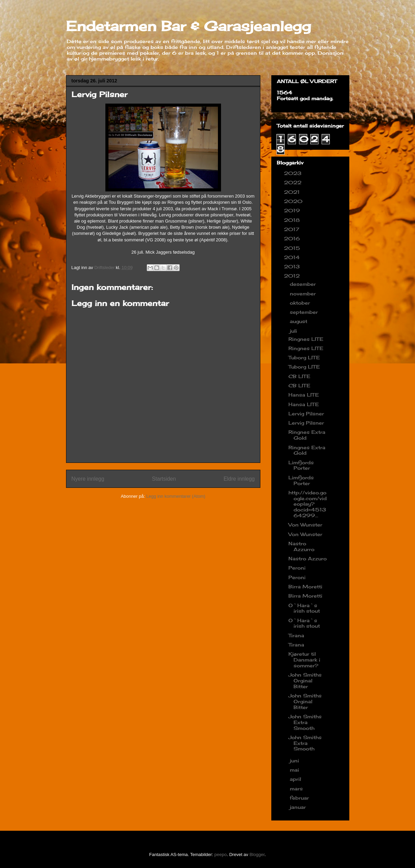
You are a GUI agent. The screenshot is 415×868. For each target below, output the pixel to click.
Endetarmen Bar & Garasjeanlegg (189, 26)
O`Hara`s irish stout (304, 608)
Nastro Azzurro (301, 546)
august (299, 321)
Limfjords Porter (301, 465)
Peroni (297, 568)
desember (304, 284)
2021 (293, 192)
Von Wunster (305, 525)
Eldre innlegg (239, 479)
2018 (293, 220)
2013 (293, 266)
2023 (294, 173)
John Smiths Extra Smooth (305, 722)
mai (295, 770)
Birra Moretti (305, 586)
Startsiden (164, 479)
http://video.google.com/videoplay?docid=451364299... (308, 504)
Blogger (257, 854)
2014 (293, 257)
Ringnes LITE (306, 339)
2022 (294, 182)
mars (297, 789)
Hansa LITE (304, 395)
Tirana (296, 635)
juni (295, 760)
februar (300, 798)
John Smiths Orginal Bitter (305, 680)
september (305, 312)
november (304, 293)
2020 (294, 201)
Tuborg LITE (304, 357)
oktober (301, 303)
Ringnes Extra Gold (307, 435)
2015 (293, 248)
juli (294, 331)
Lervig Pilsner (306, 413)
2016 (293, 238)
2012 (293, 276)
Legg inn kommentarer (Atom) (176, 496)
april (296, 779)
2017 (293, 229)
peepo (221, 854)
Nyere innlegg (88, 479)
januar (299, 807)
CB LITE (299, 376)
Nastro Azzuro (308, 558)
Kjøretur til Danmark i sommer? (304, 660)
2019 (293, 210)
